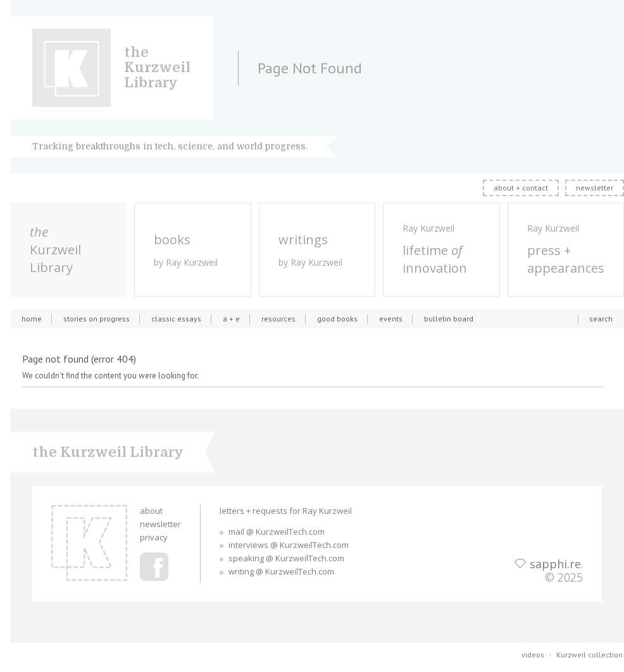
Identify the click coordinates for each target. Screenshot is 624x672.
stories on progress (97, 319)
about (151, 511)
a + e (231, 319)
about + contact (521, 188)
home (32, 319)
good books (337, 319)
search (601, 319)
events (391, 319)
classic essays (176, 319)
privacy (154, 537)
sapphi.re (555, 564)
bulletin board (449, 319)
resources (278, 319)
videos (533, 655)
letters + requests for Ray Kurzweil (286, 511)
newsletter (595, 188)
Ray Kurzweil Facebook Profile (154, 567)
